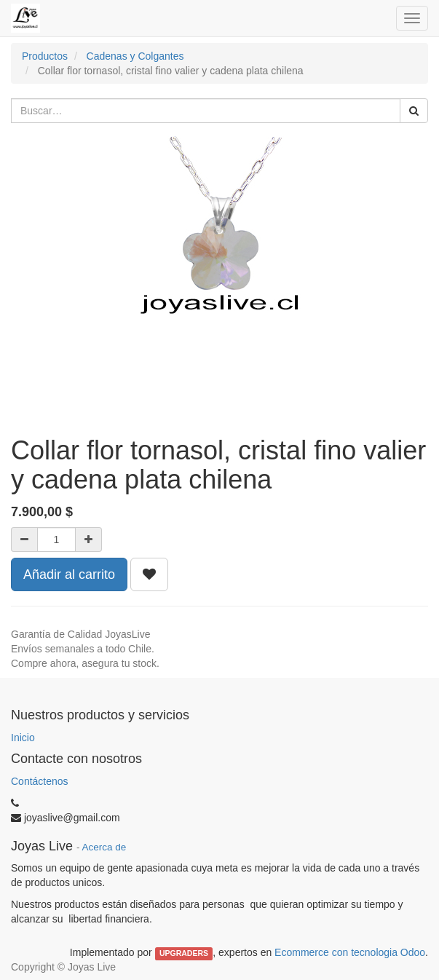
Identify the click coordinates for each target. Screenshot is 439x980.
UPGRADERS (184, 953)
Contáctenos (40, 781)
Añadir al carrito (69, 574)
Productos (45, 56)
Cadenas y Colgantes (135, 56)
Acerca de (104, 847)
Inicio (23, 738)
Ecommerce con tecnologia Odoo (350, 952)
